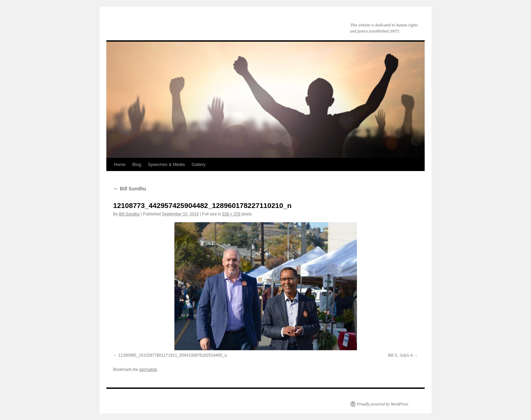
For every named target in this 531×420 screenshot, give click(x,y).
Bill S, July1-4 (400, 355)
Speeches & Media (166, 164)
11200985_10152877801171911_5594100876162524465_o (172, 355)
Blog (137, 164)
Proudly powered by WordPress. (383, 404)
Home (120, 164)
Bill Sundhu (130, 189)
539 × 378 (231, 214)
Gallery (199, 164)
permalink (148, 370)
